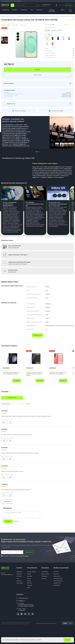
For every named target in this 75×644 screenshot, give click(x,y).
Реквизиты (44, 592)
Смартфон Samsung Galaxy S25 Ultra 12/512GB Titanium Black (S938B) (34, 390)
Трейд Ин (30, 601)
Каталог (19, 584)
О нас (3, 1)
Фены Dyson (57, 592)
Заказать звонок (44, 6)
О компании (45, 588)
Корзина (69, 5)
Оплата (15, 1)
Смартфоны (5, 10)
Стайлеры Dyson (58, 594)
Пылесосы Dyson (58, 597)
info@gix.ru (21, 617)
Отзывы (6, 1)
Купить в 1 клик (38, 87)
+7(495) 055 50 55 (23, 614)
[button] (35, 164)
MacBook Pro (57, 599)
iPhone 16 (56, 590)
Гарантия (30, 599)
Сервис (29, 597)
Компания (45, 584)
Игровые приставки (52, 11)
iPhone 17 (56, 588)
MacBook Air (57, 601)
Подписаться (29, 568)
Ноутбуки (15, 10)
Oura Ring (70, 11)
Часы (32, 10)
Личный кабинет (32, 588)
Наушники (40, 10)
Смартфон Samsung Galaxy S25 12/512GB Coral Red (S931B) (57, 389)
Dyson (63, 10)
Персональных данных (22, 572)
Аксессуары (20, 599)
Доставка (11, 1)
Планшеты (24, 10)
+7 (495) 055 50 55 (46, 5)
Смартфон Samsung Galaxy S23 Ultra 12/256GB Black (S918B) (11, 389)
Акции (29, 603)
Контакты (19, 1)
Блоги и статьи (45, 590)
